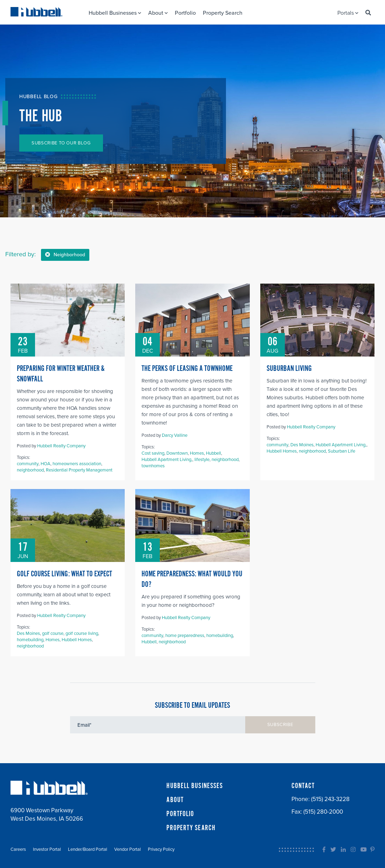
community (28, 464)
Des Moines (302, 445)
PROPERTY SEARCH (191, 828)
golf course (53, 633)
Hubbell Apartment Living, (167, 460)
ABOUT (175, 800)
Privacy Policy (161, 849)
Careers (18, 849)
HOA (46, 464)
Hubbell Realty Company (61, 446)
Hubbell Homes (282, 451)
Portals (348, 13)
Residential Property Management (79, 470)
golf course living (82, 633)
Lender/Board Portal (88, 849)
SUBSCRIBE (280, 725)
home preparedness (185, 636)
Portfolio (185, 13)
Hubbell (214, 453)
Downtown (177, 453)
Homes (197, 453)
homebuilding (30, 640)
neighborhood (30, 470)
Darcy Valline (175, 435)
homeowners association (77, 464)
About (158, 13)
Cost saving (153, 453)
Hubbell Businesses (115, 13)
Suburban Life (342, 451)
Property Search (223, 13)
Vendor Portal (128, 849)
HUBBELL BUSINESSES (195, 786)
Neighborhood (65, 255)
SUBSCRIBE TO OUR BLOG (61, 143)
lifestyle (202, 460)
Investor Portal (47, 849)
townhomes (153, 466)
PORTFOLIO (180, 814)
